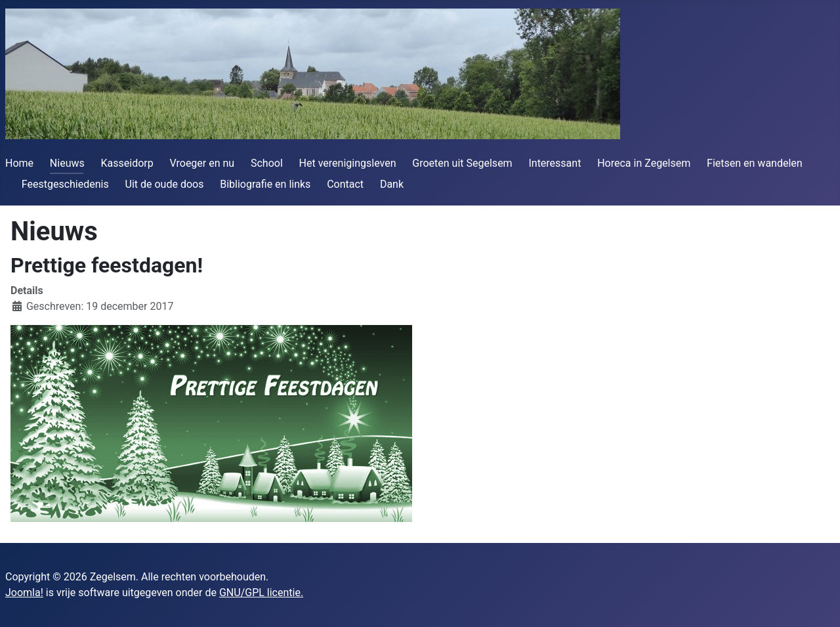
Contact (345, 184)
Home (19, 163)
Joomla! (24, 593)
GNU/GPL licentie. (261, 593)
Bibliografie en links (265, 184)
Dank (392, 184)
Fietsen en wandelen (755, 163)
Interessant (555, 163)
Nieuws (67, 163)
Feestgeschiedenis (65, 184)
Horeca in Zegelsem (644, 163)
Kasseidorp (127, 163)
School (267, 163)
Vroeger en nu (202, 163)
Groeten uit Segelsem (462, 163)
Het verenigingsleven (348, 163)
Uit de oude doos (165, 184)
